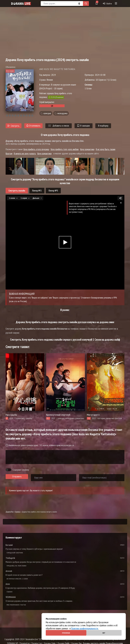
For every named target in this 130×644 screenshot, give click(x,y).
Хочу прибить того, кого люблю (65, 149)
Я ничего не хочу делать (25, 153)
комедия (47, 113)
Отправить (17, 476)
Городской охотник (15, 553)
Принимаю (66, 633)
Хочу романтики (87, 149)
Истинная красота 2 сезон (17, 579)
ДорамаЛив (9, 512)
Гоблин (10, 592)
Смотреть (14, 126)
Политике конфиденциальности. (85, 628)
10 (32, 116)
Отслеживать (33, 126)
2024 (53, 75)
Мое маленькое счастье (16, 605)
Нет (104, 633)
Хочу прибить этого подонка (36, 149)
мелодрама (62, 113)
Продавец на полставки (16, 566)
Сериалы (18, 512)
